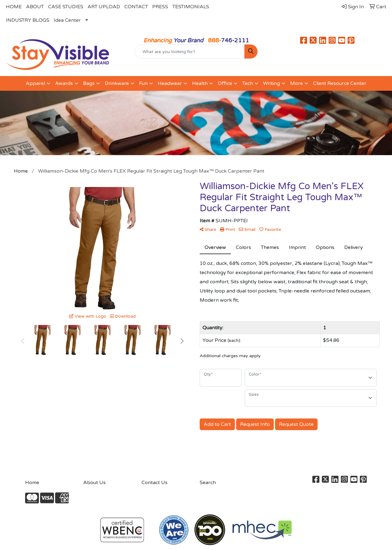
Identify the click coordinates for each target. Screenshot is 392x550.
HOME (14, 7)
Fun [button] (143, 83)
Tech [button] (248, 83)
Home (32, 483)
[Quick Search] (190, 52)
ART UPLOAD (104, 7)
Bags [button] (89, 83)
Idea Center (67, 20)
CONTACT (136, 7)
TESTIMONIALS (191, 7)
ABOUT (35, 7)
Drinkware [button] (117, 83)
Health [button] (200, 83)
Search (208, 483)
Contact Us (155, 483)
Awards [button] (64, 83)
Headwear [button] (170, 83)
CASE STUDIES (66, 7)
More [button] (296, 83)
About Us (94, 483)
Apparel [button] (35, 83)
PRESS (160, 7)
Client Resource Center (340, 83)
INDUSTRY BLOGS (28, 20)
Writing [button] (271, 83)
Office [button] (225, 83)
